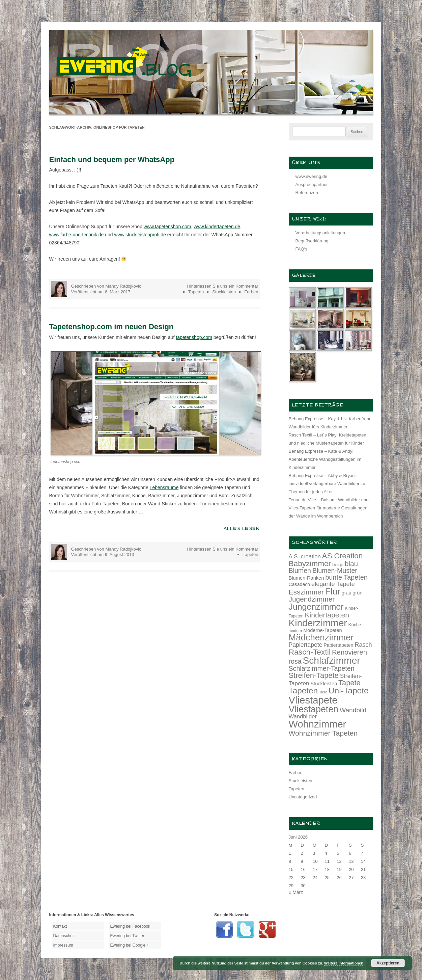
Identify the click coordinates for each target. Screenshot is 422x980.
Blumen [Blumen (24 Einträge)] (300, 571)
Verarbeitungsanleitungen (320, 233)
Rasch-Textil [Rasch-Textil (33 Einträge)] (310, 652)
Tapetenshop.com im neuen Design (111, 327)
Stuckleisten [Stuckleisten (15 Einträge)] (324, 684)
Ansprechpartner (312, 184)
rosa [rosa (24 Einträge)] (295, 661)
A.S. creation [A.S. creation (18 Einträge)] (305, 557)
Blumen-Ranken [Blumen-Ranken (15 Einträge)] (306, 578)
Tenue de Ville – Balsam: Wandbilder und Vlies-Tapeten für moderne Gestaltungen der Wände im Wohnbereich (329, 508)
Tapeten (196, 292)
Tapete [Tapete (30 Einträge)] (349, 683)
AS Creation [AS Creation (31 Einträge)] (343, 556)
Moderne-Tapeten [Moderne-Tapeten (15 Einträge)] (323, 630)
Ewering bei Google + (130, 945)
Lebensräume (164, 487)
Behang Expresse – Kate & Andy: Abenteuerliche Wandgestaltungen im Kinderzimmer (325, 459)
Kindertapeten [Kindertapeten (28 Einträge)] (327, 615)
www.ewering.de (312, 176)
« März (296, 892)
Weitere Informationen (344, 963)
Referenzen (307, 193)
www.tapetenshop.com (167, 227)
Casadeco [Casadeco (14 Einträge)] (300, 584)
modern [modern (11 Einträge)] (296, 630)
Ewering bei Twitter (127, 936)
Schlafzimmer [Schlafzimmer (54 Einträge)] (332, 660)
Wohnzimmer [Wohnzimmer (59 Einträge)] (318, 724)
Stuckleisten (224, 292)
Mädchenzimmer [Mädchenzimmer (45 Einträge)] (321, 637)
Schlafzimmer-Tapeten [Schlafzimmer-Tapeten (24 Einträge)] (322, 668)
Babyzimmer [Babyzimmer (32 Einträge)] (310, 564)
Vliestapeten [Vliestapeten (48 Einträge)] (314, 709)
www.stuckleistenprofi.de (140, 235)
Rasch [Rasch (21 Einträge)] (363, 645)
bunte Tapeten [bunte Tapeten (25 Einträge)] (346, 577)
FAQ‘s (301, 249)
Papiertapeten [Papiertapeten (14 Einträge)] (338, 645)
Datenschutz (65, 936)
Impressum (63, 945)
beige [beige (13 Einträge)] (338, 565)
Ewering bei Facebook (130, 926)
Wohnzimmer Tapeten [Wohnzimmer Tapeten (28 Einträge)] (323, 733)
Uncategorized (303, 797)
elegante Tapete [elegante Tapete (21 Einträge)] (333, 584)
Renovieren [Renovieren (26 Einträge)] (349, 652)
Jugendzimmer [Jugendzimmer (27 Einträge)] (312, 599)
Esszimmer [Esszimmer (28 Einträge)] (306, 592)
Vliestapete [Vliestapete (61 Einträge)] (313, 700)
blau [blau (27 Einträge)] (351, 564)
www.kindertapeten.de (217, 227)
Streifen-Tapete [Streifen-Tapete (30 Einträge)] (314, 675)
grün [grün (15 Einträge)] (357, 593)
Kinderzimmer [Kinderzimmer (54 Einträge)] (318, 623)
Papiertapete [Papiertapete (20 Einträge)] (306, 645)
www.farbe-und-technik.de (77, 235)
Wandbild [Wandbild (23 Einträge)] (353, 710)
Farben (251, 292)
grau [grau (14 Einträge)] (346, 593)
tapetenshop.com (194, 337)
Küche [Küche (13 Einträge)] (355, 625)
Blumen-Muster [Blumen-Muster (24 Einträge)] (335, 571)
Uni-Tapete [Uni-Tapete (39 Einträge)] (349, 691)
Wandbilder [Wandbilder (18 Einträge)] (303, 717)
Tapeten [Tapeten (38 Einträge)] (303, 691)
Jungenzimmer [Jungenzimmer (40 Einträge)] (316, 607)
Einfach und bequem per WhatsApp (112, 160)
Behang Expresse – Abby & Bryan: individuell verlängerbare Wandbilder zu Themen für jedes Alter (327, 484)
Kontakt (60, 926)
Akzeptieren (388, 963)
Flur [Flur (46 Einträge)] (333, 591)
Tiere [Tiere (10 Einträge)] (323, 692)
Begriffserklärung (312, 241)
